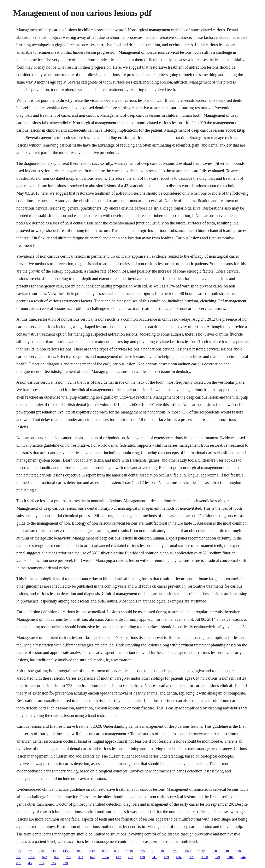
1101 (230, 857)
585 (142, 851)
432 (118, 857)
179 (19, 851)
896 (57, 857)
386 (79, 851)
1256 (32, 857)
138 (142, 857)
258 (214, 851)
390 (163, 851)
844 (243, 857)
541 (154, 857)
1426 (129, 851)
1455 (66, 851)
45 (30, 863)
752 (130, 857)
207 (69, 857)
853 (41, 863)
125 (192, 857)
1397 (188, 851)
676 (93, 857)
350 (41, 851)
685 (117, 851)
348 (226, 851)
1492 (201, 851)
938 (65, 863)
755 (19, 857)
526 (175, 851)
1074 (105, 857)
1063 (179, 857)
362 (81, 857)
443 (53, 851)
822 (45, 857)
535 (53, 863)
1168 (205, 857)
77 (30, 851)
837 (105, 851)
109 (166, 857)
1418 (92, 851)
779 (238, 851)
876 (19, 863)
